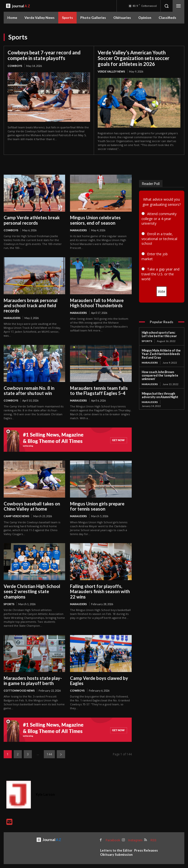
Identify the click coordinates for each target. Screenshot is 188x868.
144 (49, 747)
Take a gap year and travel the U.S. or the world (160, 274)
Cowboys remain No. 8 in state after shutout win (34, 385)
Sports (9, 597)
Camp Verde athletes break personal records (31, 220)
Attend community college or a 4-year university (159, 218)
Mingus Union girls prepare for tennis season (100, 500)
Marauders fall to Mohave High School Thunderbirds (96, 302)
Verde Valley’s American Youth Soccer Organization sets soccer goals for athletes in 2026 (134, 58)
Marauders (78, 230)
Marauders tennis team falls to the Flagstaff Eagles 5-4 (98, 385)
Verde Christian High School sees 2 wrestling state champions (31, 585)
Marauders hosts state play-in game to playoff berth (34, 674)
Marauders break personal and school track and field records (34, 302)
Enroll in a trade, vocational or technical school (159, 238)
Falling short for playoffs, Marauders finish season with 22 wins (99, 585)
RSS (153, 833)
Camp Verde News (17, 510)
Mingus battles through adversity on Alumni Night (159, 394)
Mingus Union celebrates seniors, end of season (95, 220)
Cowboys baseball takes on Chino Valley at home (31, 500)
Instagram (135, 833)
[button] (166, 6)
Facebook (113, 833)
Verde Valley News (111, 71)
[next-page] (61, 747)
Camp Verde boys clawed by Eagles (98, 674)
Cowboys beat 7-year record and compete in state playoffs (44, 55)
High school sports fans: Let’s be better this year (162, 334)
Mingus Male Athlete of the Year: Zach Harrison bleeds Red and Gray (160, 353)
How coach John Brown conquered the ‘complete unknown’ (159, 375)
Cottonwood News (19, 684)
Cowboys (15, 66)
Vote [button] (162, 291)
